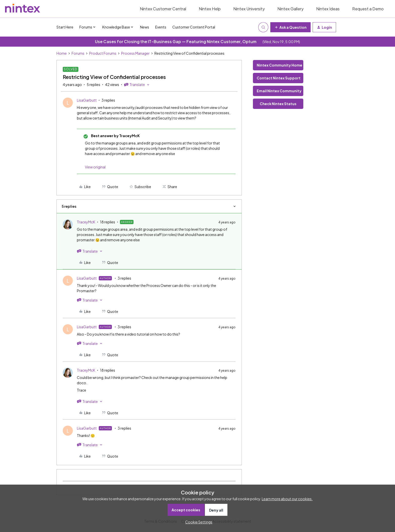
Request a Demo (368, 9)
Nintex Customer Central (163, 9)
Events (161, 27)
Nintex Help (210, 9)
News (145, 27)
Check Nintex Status (278, 104)
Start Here (65, 27)
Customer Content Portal (194, 27)
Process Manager (135, 53)
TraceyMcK (86, 222)
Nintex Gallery (290, 9)
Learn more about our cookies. (287, 499)
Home (62, 53)
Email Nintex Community (279, 91)
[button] (290, 27)
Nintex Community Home (279, 65)
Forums (78, 53)
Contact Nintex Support (279, 78)
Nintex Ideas (328, 9)
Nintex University (249, 9)
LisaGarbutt (87, 100)
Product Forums (103, 53)
